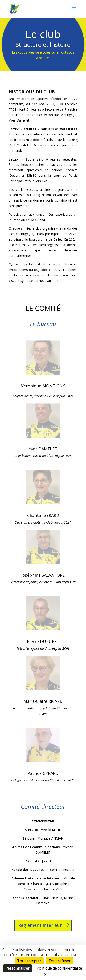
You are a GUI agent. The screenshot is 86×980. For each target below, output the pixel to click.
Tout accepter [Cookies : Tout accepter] (29, 961)
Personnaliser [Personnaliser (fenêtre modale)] (18, 968)
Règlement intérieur (40, 925)
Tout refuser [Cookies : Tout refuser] (60, 961)
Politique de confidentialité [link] (59, 968)
